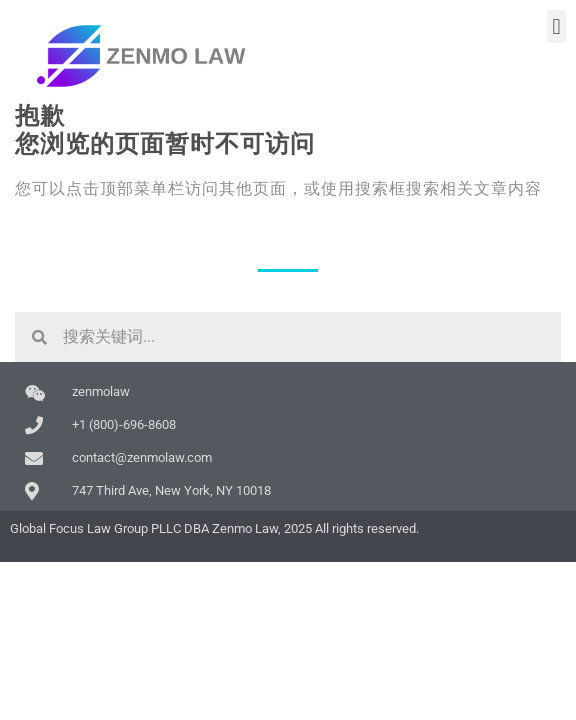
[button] (556, 26)
